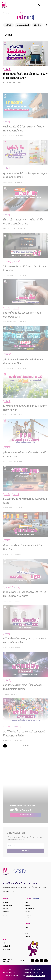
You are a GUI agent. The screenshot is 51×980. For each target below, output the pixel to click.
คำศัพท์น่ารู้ (7, 946)
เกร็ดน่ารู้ (7, 70)
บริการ (5, 943)
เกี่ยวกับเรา (6, 949)
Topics (14, 14)
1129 (23, 961)
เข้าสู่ (34, 976)
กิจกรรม (28, 906)
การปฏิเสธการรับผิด (9, 973)
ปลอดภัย (6, 912)
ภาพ (27, 934)
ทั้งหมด (8, 26)
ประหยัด (37, 26)
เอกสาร (28, 937)
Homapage (7, 14)
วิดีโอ (27, 931)
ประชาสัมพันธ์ (30, 909)
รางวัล (27, 918)
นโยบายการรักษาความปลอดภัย (32, 970)
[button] (47, 26)
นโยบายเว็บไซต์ (8, 970)
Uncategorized (23, 26)
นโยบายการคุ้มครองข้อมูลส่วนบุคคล (33, 973)
